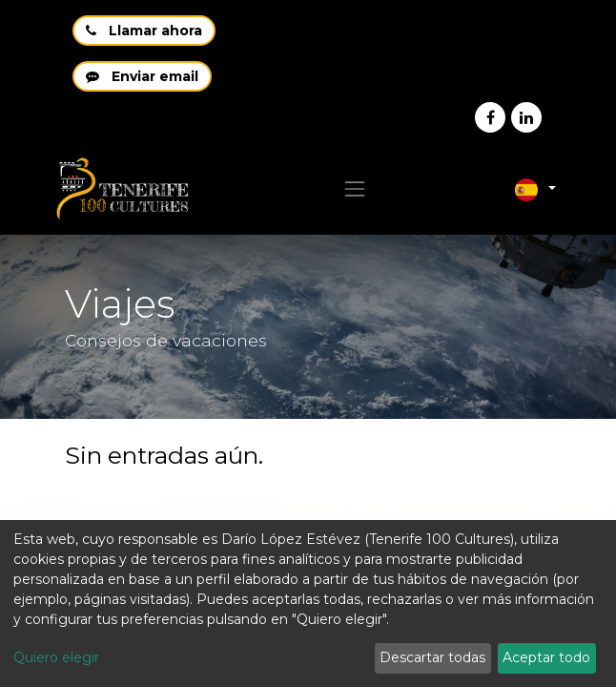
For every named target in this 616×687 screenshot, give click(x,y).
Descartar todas (432, 657)
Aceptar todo (546, 657)
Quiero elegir (56, 657)
